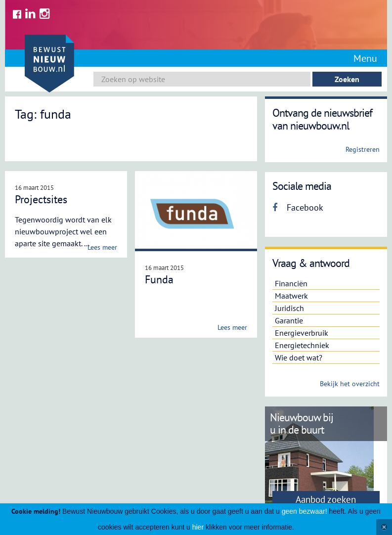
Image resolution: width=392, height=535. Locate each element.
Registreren (363, 149)
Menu (365, 58)
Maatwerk (291, 296)
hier (198, 527)
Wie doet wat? (299, 357)
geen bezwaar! (305, 511)
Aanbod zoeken (326, 499)
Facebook (298, 207)
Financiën (291, 283)
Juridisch (289, 308)
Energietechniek (302, 345)
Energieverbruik (302, 333)
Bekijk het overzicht (350, 384)
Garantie (289, 320)
